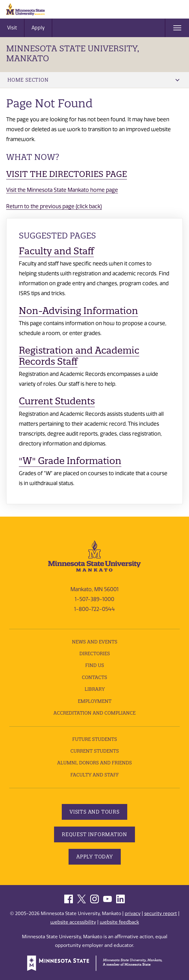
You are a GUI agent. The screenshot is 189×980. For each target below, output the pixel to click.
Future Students (95, 739)
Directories (95, 653)
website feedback (119, 922)
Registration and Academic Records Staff (79, 356)
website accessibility (73, 922)
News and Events (95, 642)
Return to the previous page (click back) (54, 206)
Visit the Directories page (67, 174)
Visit (12, 28)
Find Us (95, 665)
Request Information (94, 834)
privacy (133, 913)
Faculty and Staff (56, 251)
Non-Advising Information (78, 311)
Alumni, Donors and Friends (94, 763)
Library (95, 689)
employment (95, 701)
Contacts (94, 677)
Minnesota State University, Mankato (73, 53)
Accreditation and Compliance (94, 713)
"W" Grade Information (70, 461)
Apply (38, 28)
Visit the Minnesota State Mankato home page (62, 190)
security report (161, 913)
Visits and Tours (94, 812)
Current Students (57, 401)
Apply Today (95, 857)
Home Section (93, 80)
